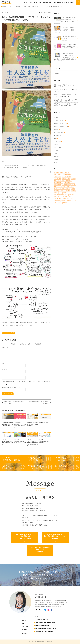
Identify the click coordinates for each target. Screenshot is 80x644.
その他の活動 (57, 141)
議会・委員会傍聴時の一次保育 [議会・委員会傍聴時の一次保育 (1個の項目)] (61, 195)
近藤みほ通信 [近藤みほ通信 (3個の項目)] (57, 201)
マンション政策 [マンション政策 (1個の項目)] (58, 179)
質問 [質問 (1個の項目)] (66, 197)
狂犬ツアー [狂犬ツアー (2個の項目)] (62, 191)
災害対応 (56, 117)
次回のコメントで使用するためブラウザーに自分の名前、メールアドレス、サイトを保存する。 (27, 382)
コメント (5, 347)
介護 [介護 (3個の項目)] (69, 179)
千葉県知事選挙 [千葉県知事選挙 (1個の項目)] (61, 181)
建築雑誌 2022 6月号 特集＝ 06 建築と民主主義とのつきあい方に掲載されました (65, 47)
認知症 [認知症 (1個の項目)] (64, 193)
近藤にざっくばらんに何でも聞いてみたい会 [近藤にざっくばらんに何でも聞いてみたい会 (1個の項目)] (64, 199)
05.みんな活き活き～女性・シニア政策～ (45, 632)
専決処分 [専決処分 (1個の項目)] (72, 183)
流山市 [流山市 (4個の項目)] (73, 189)
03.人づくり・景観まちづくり (42, 626)
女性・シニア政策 (58, 132)
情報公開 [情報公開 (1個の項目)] (73, 185)
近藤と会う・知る (52, 2)
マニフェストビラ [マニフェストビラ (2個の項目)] (66, 177)
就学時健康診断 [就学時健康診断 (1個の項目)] (58, 185)
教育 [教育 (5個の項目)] (55, 187)
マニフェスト (25, 617)
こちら (43, 190)
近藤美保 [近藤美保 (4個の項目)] (63, 201)
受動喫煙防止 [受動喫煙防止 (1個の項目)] (69, 181)
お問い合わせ (73, 2)
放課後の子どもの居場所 (9, 333)
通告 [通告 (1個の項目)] (55, 203)
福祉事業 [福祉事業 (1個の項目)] (73, 191)
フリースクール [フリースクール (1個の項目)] (58, 177)
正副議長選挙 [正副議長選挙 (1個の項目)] (61, 189)
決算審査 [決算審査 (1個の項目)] (68, 189)
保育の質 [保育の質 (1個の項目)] (73, 179)
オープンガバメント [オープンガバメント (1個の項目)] (65, 173)
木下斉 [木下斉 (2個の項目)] (56, 189)
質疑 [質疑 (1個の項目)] (70, 197)
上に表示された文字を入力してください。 (12, 387)
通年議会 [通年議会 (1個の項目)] (60, 203)
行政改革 (56, 129)
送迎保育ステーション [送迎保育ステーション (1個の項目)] (72, 201)
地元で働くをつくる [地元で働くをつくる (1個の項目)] (58, 183)
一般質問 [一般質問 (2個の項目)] (64, 179)
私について (26, 2)
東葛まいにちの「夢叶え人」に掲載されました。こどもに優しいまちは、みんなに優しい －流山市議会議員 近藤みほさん (65, 57)
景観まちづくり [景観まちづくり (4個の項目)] (70, 187)
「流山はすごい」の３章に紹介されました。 (65, 38)
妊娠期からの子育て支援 (60, 123)
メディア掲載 (39, 2)
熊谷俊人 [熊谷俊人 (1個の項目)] (56, 191)
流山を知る (57, 159)
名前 (4, 363)
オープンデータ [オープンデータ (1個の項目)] (58, 175)
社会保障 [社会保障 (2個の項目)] (68, 191)
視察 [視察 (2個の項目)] (60, 193)
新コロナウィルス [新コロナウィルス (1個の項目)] (61, 187)
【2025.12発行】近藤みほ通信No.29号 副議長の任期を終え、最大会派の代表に (65, 20)
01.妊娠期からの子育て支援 (42, 620)
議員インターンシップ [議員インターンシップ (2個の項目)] (59, 197)
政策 (55, 138)
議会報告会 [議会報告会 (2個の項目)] (71, 195)
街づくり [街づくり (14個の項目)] (56, 193)
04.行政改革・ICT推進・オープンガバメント (46, 629)
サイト (4, 376)
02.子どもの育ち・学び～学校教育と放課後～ (46, 623)
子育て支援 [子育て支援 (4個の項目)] (67, 183)
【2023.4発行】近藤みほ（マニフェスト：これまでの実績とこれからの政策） (65, 30)
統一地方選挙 (57, 135)
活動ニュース (32, 2)
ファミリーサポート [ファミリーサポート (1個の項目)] (67, 175)
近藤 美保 (68, 101)
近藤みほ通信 (45, 2)
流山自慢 (56, 144)
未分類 (55, 162)
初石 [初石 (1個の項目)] (55, 181)
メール (4, 370)
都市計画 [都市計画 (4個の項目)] (65, 203)
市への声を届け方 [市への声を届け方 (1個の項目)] (66, 185)
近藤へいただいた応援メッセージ (63, 85)
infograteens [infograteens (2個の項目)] (57, 173)
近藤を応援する (60, 2)
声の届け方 (67, 2)
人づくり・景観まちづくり (61, 126)
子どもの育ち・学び (59, 120)
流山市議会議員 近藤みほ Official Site (43, 642)
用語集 (55, 153)
